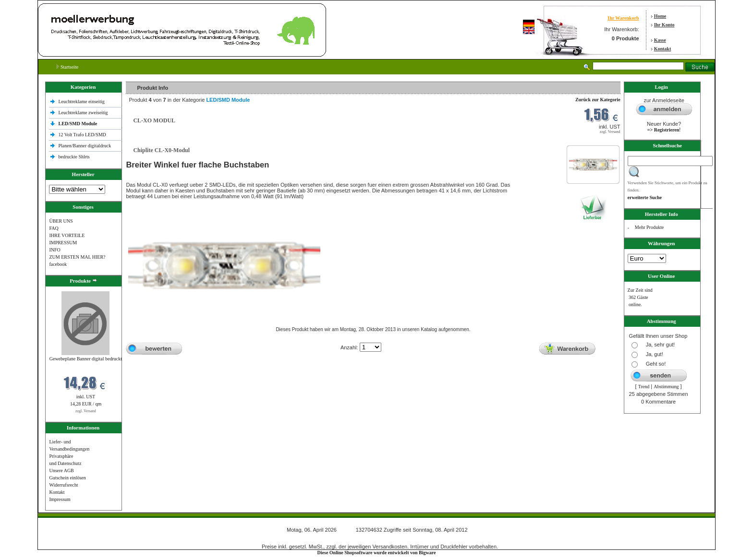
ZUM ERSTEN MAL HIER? (77, 257)
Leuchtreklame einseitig (82, 101)
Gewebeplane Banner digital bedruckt (86, 359)
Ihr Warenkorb (623, 18)
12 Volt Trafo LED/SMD (82, 135)
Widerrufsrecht (63, 485)
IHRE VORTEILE (67, 235)
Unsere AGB (61, 471)
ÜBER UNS (61, 221)
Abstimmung (666, 387)
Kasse (660, 40)
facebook (58, 264)
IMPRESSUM (63, 243)
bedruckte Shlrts (74, 157)
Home (660, 16)
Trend (644, 387)
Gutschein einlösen (67, 478)
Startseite (67, 67)
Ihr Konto (664, 25)
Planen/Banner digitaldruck (85, 146)
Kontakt (663, 49)
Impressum (60, 499)
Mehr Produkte (649, 227)
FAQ (54, 228)
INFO (55, 250)
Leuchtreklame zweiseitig (84, 113)
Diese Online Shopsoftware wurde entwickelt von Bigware (377, 553)
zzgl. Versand (86, 411)
